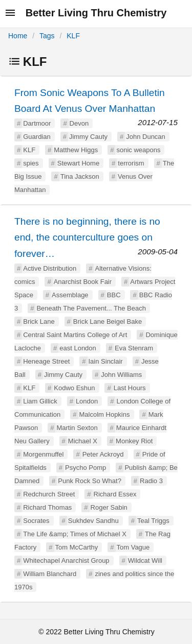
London (87, 401)
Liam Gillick (40, 401)
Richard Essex (115, 494)
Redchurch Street (49, 494)
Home (18, 36)
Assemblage (70, 295)
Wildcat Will (145, 560)
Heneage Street (46, 361)
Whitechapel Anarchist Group (66, 560)
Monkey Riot (134, 441)
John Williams (121, 375)
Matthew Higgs (76, 150)
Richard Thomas (47, 507)
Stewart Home (78, 163)
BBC (114, 295)
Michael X (83, 441)
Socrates (36, 521)
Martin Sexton (77, 428)
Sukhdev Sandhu (93, 521)
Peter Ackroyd (103, 454)
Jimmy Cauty (88, 137)
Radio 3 (151, 481)
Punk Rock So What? (90, 481)
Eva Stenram (134, 348)
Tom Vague (133, 547)
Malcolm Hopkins (105, 414)
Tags (47, 36)
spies (31, 163)
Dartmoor (37, 123)
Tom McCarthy (77, 547)
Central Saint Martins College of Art (75, 335)
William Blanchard (50, 574)
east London (78, 348)
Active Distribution (50, 268)
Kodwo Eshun (74, 388)
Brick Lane (39, 321)
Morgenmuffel (43, 454)
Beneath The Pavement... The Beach (91, 308)
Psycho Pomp (86, 468)
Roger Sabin (109, 507)
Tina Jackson (80, 176)
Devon (79, 123)
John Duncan (146, 137)
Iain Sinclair (106, 361)
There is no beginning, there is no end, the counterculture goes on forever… (87, 237)
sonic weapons (138, 150)
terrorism (131, 163)
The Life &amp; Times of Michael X (75, 534)
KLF (73, 36)
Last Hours (130, 388)
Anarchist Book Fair (83, 282)
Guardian (37, 137)
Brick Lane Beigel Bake (108, 321)
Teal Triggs (153, 521)
